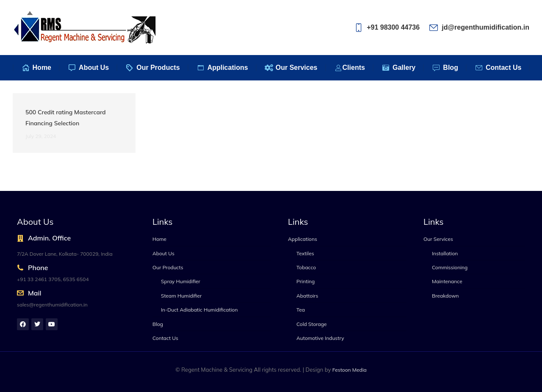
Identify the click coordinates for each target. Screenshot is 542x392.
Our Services (438, 239)
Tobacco (306, 267)
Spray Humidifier (181, 281)
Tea (301, 310)
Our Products (168, 267)
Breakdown (445, 296)
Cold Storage (312, 324)
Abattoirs (307, 296)
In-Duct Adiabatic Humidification (199, 310)
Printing (306, 281)
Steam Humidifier (181, 296)
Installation (445, 253)
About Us (163, 253)
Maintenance (447, 281)
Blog (158, 324)
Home (159, 239)
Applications (303, 239)
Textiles (305, 253)
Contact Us (165, 338)
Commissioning (450, 267)
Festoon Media (350, 370)
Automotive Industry (320, 338)
